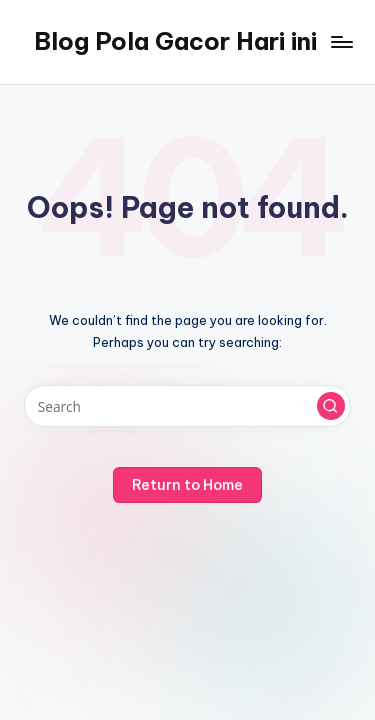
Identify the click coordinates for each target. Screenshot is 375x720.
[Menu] (341, 41)
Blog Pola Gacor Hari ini (175, 41)
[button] (331, 406)
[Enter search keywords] (187, 406)
